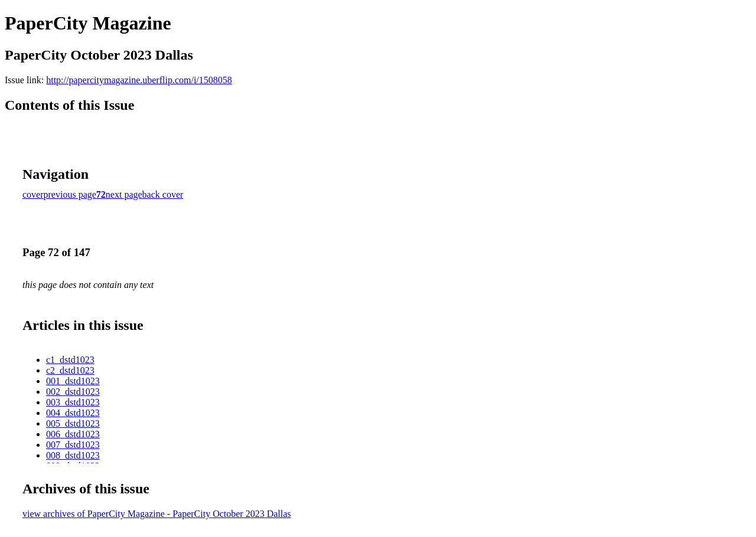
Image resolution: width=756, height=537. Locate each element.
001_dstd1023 (73, 381)
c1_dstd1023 (70, 360)
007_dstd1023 (73, 445)
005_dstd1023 (73, 423)
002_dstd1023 (73, 392)
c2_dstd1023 (70, 370)
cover (33, 194)
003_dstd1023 (73, 402)
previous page (70, 194)
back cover (163, 194)
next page (124, 194)
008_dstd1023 (73, 455)
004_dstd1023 (73, 413)
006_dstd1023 (73, 434)
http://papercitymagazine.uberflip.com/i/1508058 (139, 80)
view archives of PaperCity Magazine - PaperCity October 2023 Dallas (157, 514)
